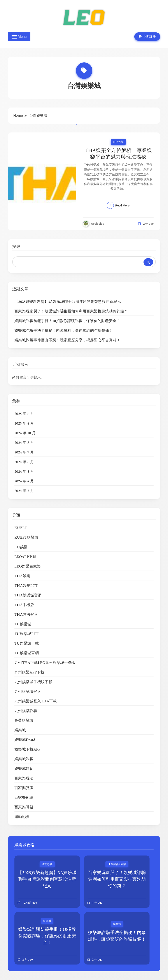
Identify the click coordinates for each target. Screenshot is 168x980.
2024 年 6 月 (24, 462)
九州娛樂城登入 (28, 691)
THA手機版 (24, 605)
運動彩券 (22, 817)
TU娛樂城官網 (27, 653)
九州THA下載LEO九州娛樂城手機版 (45, 663)
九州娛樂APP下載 (29, 672)
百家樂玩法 (24, 778)
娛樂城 (20, 730)
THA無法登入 (26, 614)
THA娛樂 (118, 142)
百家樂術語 (24, 797)
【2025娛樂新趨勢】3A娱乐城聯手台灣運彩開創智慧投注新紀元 (68, 301)
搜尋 (16, 246)
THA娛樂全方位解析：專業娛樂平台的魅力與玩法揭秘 (118, 153)
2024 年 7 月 (24, 452)
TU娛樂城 (23, 624)
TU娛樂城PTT (26, 634)
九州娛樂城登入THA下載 (36, 701)
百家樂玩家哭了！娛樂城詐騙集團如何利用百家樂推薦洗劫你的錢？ (71, 311)
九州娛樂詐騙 (26, 711)
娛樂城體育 (24, 768)
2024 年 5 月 (24, 471)
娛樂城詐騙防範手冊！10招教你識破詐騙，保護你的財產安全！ (67, 321)
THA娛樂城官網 (28, 595)
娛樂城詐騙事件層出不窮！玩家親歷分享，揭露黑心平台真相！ (67, 340)
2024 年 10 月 (25, 433)
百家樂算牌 (24, 788)
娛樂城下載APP (27, 749)
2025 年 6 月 (24, 414)
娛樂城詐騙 (24, 759)
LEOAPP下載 (25, 557)
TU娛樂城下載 (27, 643)
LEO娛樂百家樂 (28, 566)
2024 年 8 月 (24, 442)
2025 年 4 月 (24, 423)
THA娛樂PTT (26, 585)
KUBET (21, 528)
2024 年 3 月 (24, 491)
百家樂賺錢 (24, 807)
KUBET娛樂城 (26, 537)
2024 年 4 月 (24, 481)
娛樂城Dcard (25, 740)
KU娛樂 (21, 547)
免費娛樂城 (24, 720)
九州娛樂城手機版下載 (33, 682)
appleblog (98, 224)
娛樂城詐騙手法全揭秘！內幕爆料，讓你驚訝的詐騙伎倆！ (64, 330)
